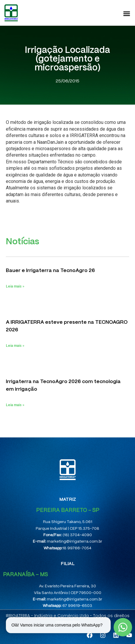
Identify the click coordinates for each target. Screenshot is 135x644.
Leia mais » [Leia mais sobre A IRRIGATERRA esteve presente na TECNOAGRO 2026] (15, 346)
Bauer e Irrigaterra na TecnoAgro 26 (50, 271)
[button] (127, 13)
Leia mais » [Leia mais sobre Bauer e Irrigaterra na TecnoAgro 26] (15, 286)
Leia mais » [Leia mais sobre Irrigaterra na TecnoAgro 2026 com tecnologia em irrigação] (15, 405)
